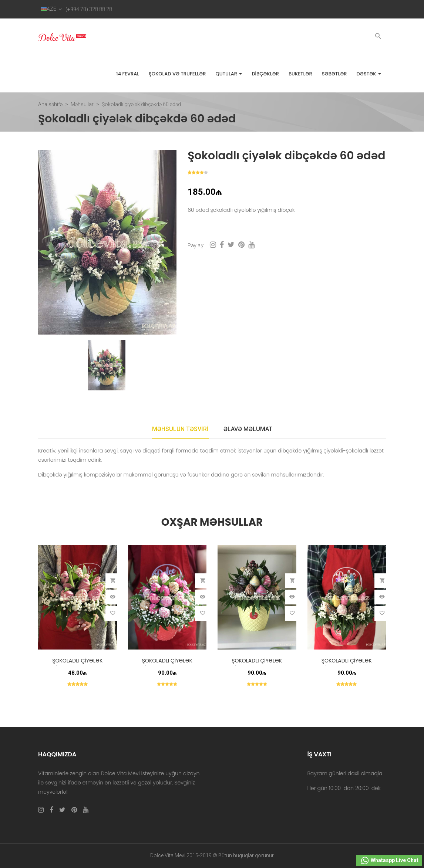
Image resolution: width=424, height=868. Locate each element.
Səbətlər (334, 74)
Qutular (229, 74)
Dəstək (369, 74)
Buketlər (300, 74)
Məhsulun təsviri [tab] (180, 429)
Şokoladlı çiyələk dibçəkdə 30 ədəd (346, 664)
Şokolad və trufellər (177, 74)
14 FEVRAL (128, 74)
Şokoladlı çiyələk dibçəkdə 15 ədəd (77, 664)
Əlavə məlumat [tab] (248, 429)
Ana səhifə (50, 104)
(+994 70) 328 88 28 (89, 9)
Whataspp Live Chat (389, 861)
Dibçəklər (265, 74)
